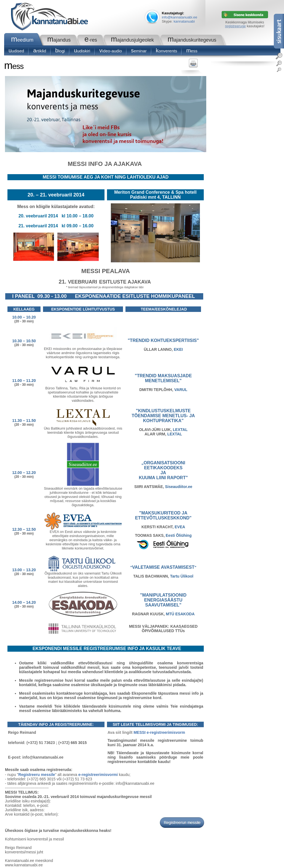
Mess (192, 51)
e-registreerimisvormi (98, 775)
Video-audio (111, 51)
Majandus (59, 40)
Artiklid (40, 51)
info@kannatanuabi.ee (179, 17)
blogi (60, 51)
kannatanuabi (184, 21)
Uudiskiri (82, 51)
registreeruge (235, 26)
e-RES (91, 40)
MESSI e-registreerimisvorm (159, 732)
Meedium (22, 40)
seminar (139, 51)
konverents (166, 51)
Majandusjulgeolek (132, 40)
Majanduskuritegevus (192, 40)
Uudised (16, 51)
